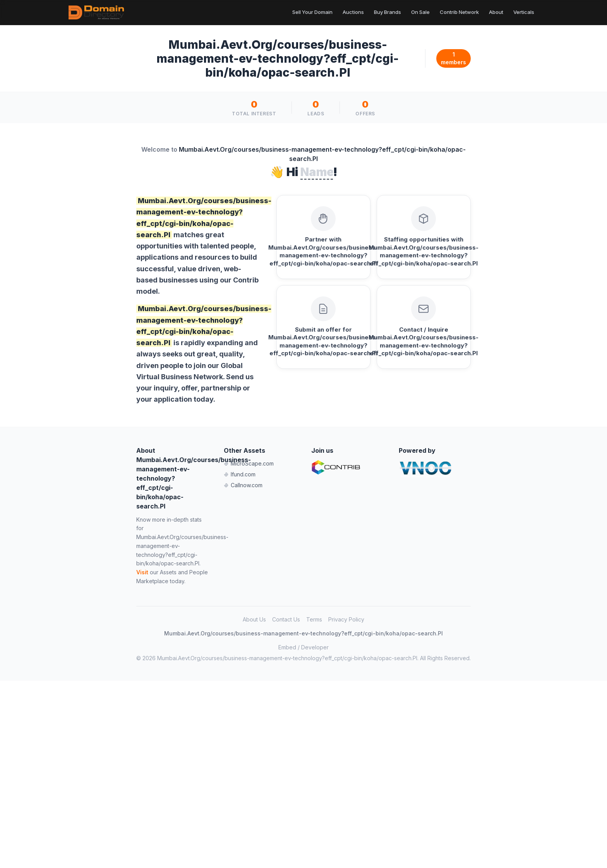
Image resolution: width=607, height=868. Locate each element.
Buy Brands (388, 12)
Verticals (524, 12)
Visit (142, 572)
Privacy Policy (346, 619)
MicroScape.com (249, 463)
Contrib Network (459, 12)
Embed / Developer (303, 647)
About (496, 12)
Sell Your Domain (312, 12)
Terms (314, 619)
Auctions (353, 12)
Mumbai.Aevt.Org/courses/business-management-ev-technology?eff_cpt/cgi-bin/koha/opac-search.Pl (303, 633)
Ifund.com (240, 474)
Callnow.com (243, 485)
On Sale (420, 12)
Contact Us (286, 619)
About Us (254, 619)
